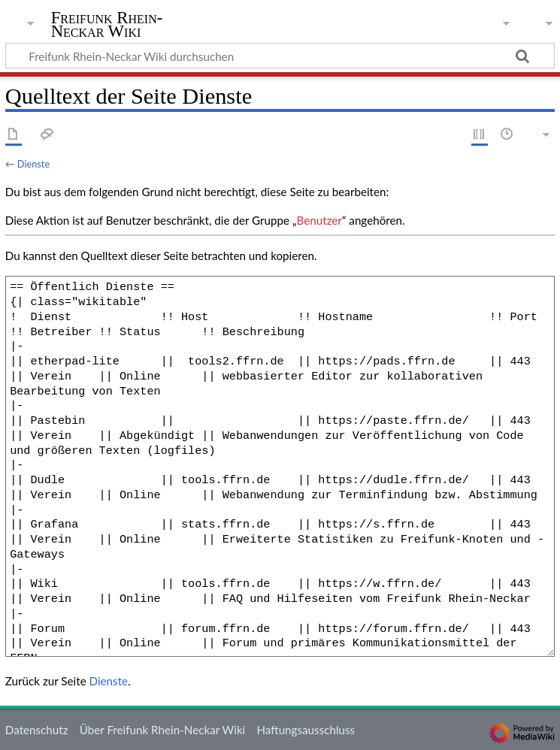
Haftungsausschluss (306, 730)
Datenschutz (37, 730)
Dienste (33, 164)
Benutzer (319, 220)
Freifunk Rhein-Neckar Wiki (107, 25)
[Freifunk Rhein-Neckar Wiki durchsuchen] (280, 56)
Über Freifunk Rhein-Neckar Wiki (162, 730)
